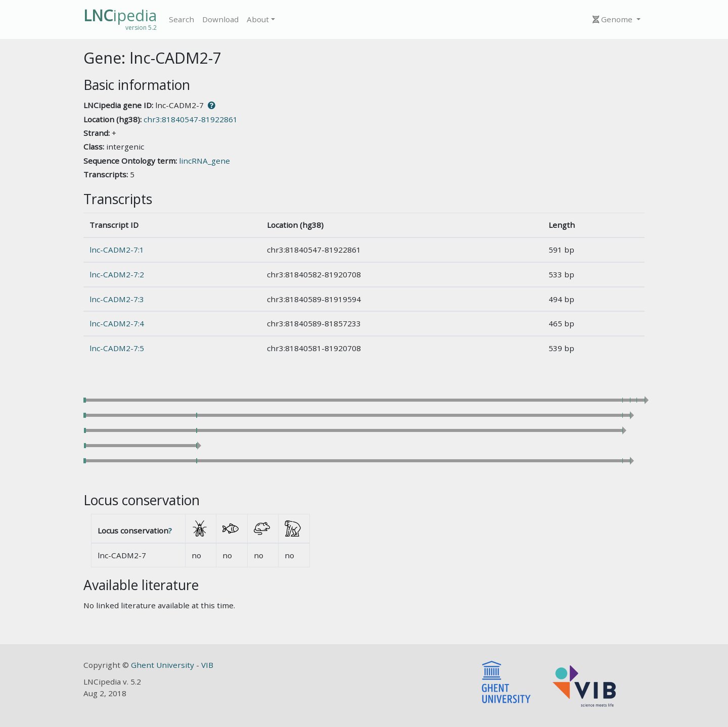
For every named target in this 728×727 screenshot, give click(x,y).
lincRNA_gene (204, 161)
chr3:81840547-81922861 (191, 119)
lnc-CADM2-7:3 (117, 299)
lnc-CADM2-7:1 (117, 250)
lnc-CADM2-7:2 (117, 274)
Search (181, 19)
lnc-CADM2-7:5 (117, 348)
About (258, 19)
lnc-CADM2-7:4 (117, 323)
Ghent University (164, 665)
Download (220, 19)
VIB (207, 665)
